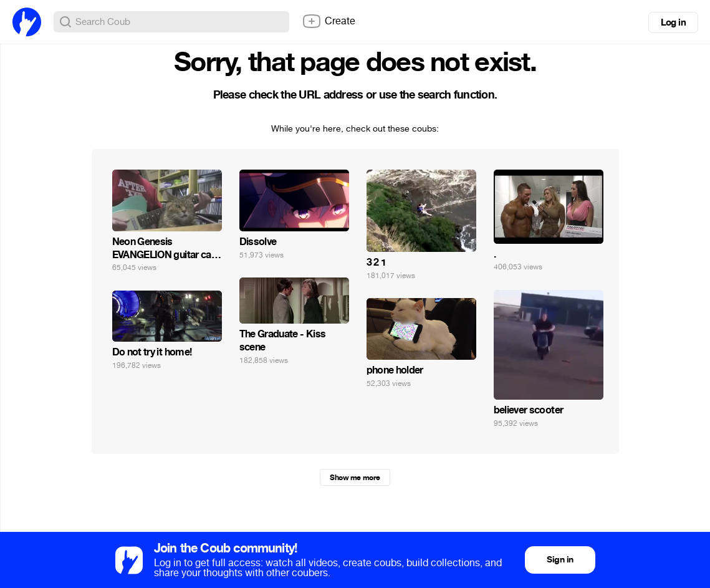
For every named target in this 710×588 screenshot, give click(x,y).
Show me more (355, 478)
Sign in (560, 560)
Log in (673, 22)
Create (329, 21)
